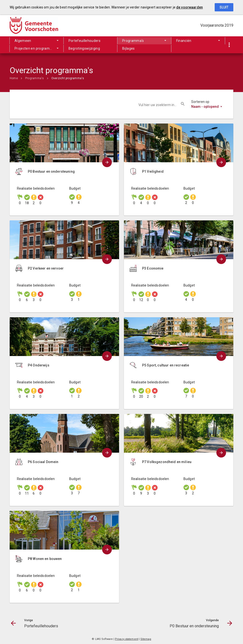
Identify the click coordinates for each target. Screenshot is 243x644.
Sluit (224, 7)
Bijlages (129, 48)
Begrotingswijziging (84, 48)
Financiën (184, 41)
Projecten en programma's (36, 48)
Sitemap (146, 639)
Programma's (133, 41)
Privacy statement (127, 639)
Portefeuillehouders (85, 41)
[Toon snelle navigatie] (229, 45)
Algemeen (23, 41)
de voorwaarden (190, 7)
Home (14, 78)
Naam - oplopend (205, 107)
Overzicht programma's (68, 78)
